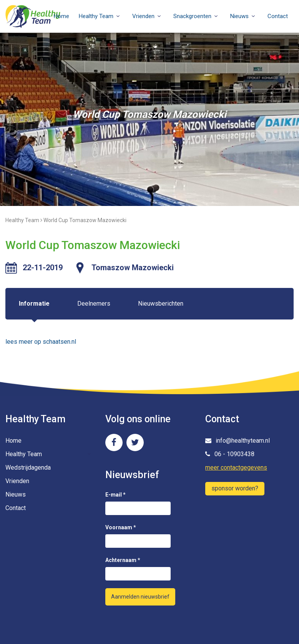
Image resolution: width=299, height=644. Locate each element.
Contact (278, 16)
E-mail (115, 495)
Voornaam (121, 527)
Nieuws (239, 16)
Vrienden (143, 16)
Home (61, 16)
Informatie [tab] (34, 304)
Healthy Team (96, 16)
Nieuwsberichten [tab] (161, 304)
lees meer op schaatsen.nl (41, 342)
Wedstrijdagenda (28, 468)
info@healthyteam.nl (238, 441)
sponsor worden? (235, 488)
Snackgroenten (192, 16)
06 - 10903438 (230, 454)
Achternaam (123, 560)
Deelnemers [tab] (94, 304)
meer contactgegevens (236, 468)
